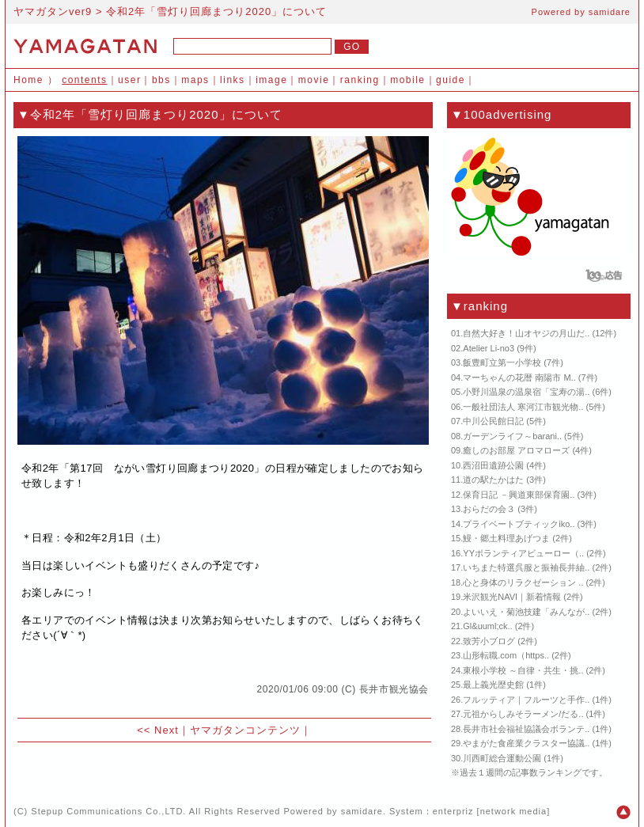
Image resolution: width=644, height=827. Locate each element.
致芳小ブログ (489, 641)
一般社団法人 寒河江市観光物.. (523, 407)
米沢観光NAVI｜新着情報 (512, 597)
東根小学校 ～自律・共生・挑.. (523, 670)
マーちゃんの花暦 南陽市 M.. (519, 377)
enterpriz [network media (490, 811)
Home (28, 80)
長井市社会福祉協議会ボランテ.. (526, 729)
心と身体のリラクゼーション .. (523, 582)
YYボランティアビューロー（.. (523, 553)
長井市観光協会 (394, 689)
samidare (610, 12)
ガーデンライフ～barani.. (512, 436)
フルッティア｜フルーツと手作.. (526, 700)
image (271, 80)
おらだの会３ (489, 509)
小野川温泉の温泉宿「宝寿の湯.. (526, 392)
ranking (360, 80)
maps (195, 80)
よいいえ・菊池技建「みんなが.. (526, 612)
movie (314, 80)
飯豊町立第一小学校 (502, 362)
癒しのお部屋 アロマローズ (516, 450)
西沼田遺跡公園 (493, 465)
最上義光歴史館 (493, 685)
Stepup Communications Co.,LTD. (108, 811)
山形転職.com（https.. (506, 655)
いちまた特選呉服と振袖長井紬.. (526, 567)
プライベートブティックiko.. (519, 524)
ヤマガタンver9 (53, 11)
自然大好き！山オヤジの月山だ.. (526, 333)
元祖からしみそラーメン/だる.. (523, 714)
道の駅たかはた (493, 480)
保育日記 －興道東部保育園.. (519, 495)
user (129, 80)
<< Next (158, 730)
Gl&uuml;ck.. (487, 626)
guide (451, 80)
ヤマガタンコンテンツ (245, 730)
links (233, 80)
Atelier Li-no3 (489, 348)
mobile (407, 80)
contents (84, 80)
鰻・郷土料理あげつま (506, 538)
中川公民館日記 (493, 421)
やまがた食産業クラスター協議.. (526, 743)
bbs (161, 80)
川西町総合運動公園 (502, 758)
